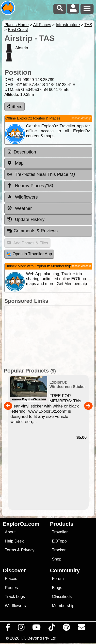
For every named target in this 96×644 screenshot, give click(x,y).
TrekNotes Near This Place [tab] (41, 174)
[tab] (48, 152)
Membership (63, 606)
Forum (58, 579)
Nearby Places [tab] (30, 186)
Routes (11, 588)
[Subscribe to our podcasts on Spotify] (66, 628)
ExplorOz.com (21, 524)
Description (25, 152)
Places (11, 579)
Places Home (17, 25)
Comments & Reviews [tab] (32, 231)
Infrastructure (68, 25)
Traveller (60, 532)
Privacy (28, 550)
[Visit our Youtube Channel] (37, 628)
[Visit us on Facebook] (8, 628)
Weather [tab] (19, 208)
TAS (88, 25)
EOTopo (59, 541)
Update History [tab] (26, 220)
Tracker (59, 550)
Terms (10, 550)
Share (15, 107)
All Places (42, 25)
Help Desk (14, 541)
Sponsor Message (81, 118)
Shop (57, 559)
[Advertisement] (51, 334)
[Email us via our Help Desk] (82, 628)
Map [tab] (15, 163)
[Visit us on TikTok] (52, 628)
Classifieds (62, 597)
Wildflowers (15, 606)
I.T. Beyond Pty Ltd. (39, 638)
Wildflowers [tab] (22, 197)
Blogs (57, 588)
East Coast (18, 30)
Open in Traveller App (29, 254)
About (10, 532)
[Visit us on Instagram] (21, 628)
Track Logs (15, 597)
